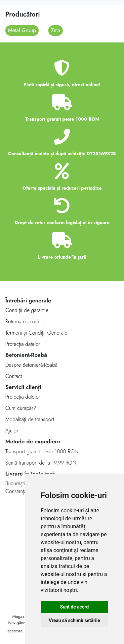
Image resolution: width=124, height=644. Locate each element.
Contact (14, 376)
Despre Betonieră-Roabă (31, 365)
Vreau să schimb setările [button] (74, 620)
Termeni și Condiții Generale (36, 333)
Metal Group (22, 30)
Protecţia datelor (23, 397)
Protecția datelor (23, 344)
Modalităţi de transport (30, 419)
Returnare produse (25, 322)
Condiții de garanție (27, 310)
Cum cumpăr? (21, 408)
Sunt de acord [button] (74, 607)
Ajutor (12, 431)
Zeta (56, 30)
